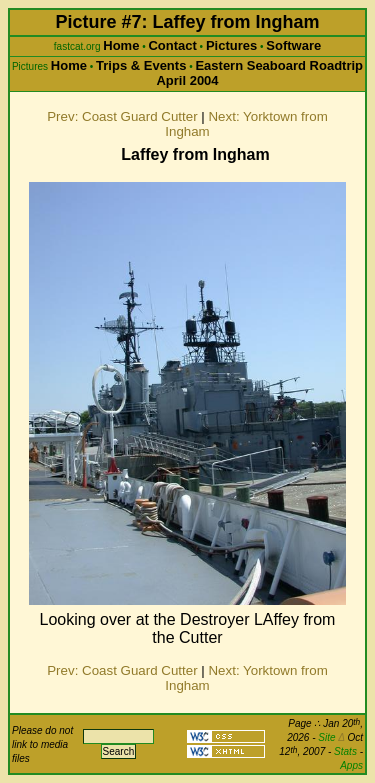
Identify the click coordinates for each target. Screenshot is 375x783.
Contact (172, 45)
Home (121, 45)
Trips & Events (141, 65)
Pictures (231, 45)
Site (331, 737)
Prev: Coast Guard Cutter (122, 116)
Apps (351, 765)
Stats (345, 751)
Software (293, 45)
